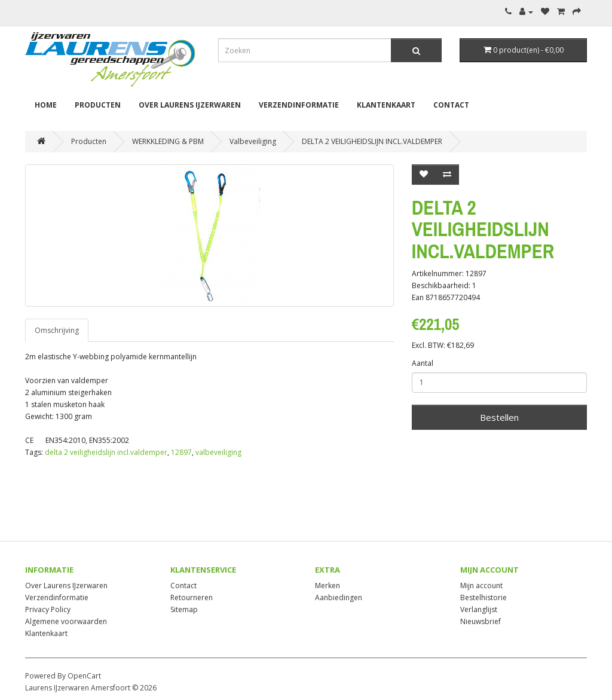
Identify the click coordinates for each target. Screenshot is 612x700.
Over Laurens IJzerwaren (190, 105)
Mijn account (481, 586)
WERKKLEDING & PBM (168, 141)
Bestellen (499, 417)
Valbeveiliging (253, 141)
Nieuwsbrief (481, 621)
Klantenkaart (386, 105)
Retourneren (192, 597)
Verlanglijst (479, 609)
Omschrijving (57, 330)
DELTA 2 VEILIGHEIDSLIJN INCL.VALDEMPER (372, 141)
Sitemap (184, 609)
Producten (98, 105)
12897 (181, 452)
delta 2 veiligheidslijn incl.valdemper (106, 452)
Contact (451, 105)
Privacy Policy (48, 609)
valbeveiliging (218, 452)
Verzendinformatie (299, 105)
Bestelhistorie (484, 597)
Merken (328, 586)
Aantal (423, 363)
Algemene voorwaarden (66, 621)
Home (46, 105)
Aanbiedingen (339, 597)
